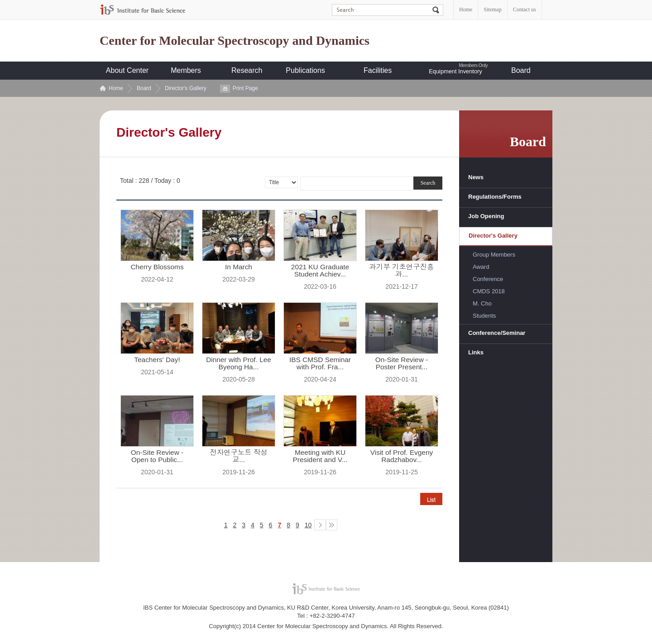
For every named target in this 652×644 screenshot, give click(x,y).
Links (476, 352)
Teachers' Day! (157, 360)
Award (481, 267)
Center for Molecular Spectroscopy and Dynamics (235, 41)
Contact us (525, 10)
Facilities (378, 70)
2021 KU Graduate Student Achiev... (320, 271)
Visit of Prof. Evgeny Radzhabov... (402, 456)
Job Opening (486, 216)
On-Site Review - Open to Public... (157, 456)
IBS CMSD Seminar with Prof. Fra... (320, 363)
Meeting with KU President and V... (320, 456)
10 (308, 525)
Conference (488, 279)
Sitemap (492, 10)
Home (466, 10)
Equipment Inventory (455, 71)
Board (521, 70)
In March (239, 267)
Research (247, 70)
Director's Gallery (186, 88)
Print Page (245, 88)
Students (484, 316)
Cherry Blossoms (157, 267)
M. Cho (482, 303)
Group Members (494, 255)
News (476, 177)
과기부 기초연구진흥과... (402, 271)
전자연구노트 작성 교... (238, 456)
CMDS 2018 (489, 291)
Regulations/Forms (495, 197)
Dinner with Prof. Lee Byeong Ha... (239, 363)
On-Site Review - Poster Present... (402, 363)
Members (186, 70)
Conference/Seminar (497, 333)
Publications (305, 70)
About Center (127, 70)
